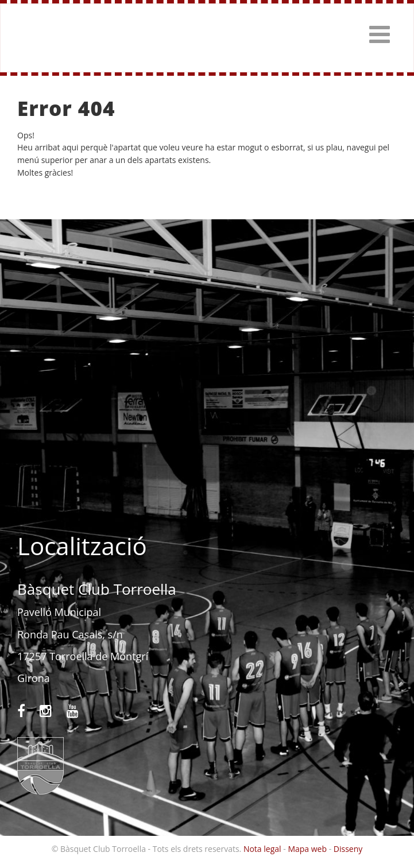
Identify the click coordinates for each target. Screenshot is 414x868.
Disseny (348, 849)
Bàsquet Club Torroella (42, 38)
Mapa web (307, 849)
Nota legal (262, 849)
